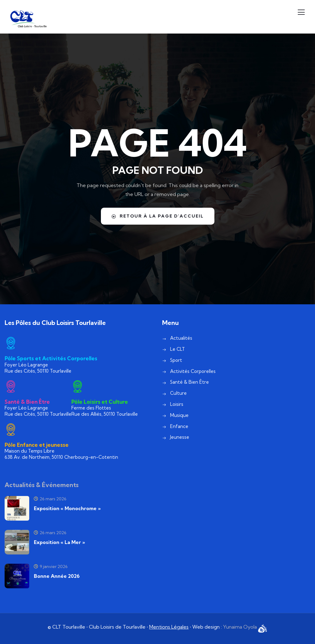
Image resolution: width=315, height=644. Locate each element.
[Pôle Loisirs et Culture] (78, 386)
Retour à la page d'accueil (157, 216)
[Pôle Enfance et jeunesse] (11, 430)
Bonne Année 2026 (57, 576)
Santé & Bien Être (27, 402)
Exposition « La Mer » (59, 542)
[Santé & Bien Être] (11, 386)
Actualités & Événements (42, 485)
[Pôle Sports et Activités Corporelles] (11, 343)
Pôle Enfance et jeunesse (37, 445)
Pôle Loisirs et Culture (100, 402)
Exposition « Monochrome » (67, 508)
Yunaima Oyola (241, 627)
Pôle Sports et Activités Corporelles (51, 358)
